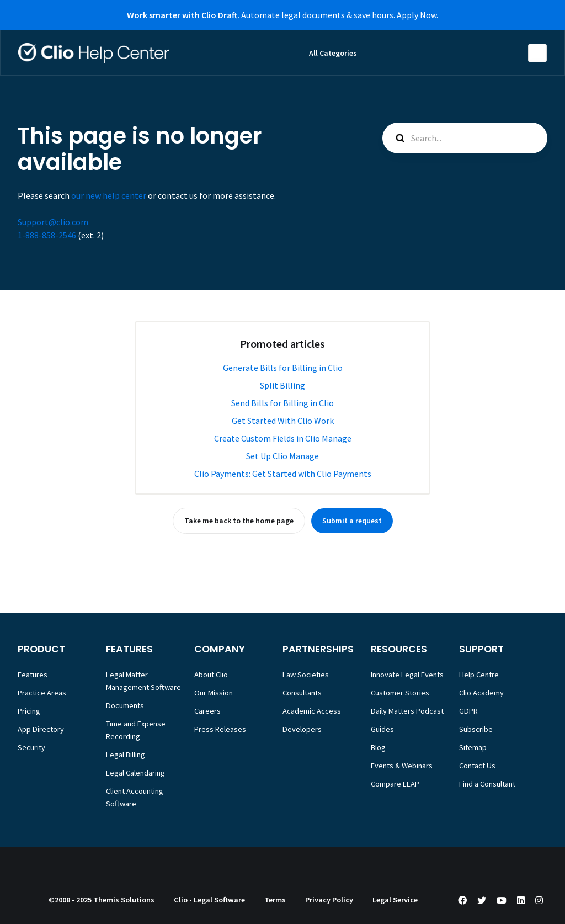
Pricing (29, 711)
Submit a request (352, 521)
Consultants (302, 693)
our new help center (109, 195)
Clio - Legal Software (209, 900)
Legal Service (395, 900)
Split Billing (282, 385)
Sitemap (473, 747)
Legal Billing (126, 755)
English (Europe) (537, 53)
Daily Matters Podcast (407, 711)
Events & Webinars (402, 766)
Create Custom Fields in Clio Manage (283, 438)
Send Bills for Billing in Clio (282, 403)
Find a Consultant (487, 784)
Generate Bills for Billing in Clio (283, 368)
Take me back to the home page (239, 521)
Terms (275, 900)
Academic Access (312, 711)
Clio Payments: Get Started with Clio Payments (283, 474)
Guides (382, 729)
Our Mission (214, 693)
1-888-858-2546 (47, 235)
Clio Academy (481, 693)
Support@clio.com (53, 222)
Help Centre (479, 675)
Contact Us (477, 766)
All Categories (333, 53)
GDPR (468, 711)
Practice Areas (42, 693)
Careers (207, 711)
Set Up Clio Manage (282, 456)
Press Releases (220, 729)
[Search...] (465, 138)
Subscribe (476, 729)
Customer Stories (400, 693)
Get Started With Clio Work (283, 421)
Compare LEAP (395, 784)
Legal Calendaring (135, 773)
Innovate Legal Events (407, 675)
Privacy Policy (329, 900)
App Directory (41, 729)
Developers (302, 729)
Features (33, 675)
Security (31, 747)
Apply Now (417, 15)
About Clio (211, 675)
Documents (125, 705)
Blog (378, 747)
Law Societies (306, 675)
